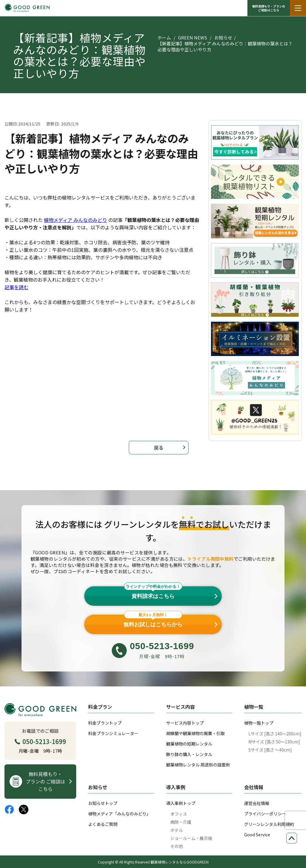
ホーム (164, 37)
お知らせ (223, 37)
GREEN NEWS (193, 37)
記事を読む (16, 287)
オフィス (179, 814)
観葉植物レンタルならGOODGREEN (180, 862)
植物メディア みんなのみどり (75, 220)
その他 (177, 846)
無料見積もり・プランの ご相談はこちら (269, 8)
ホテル (177, 830)
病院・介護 (181, 822)
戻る (159, 447)
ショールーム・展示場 (191, 838)
